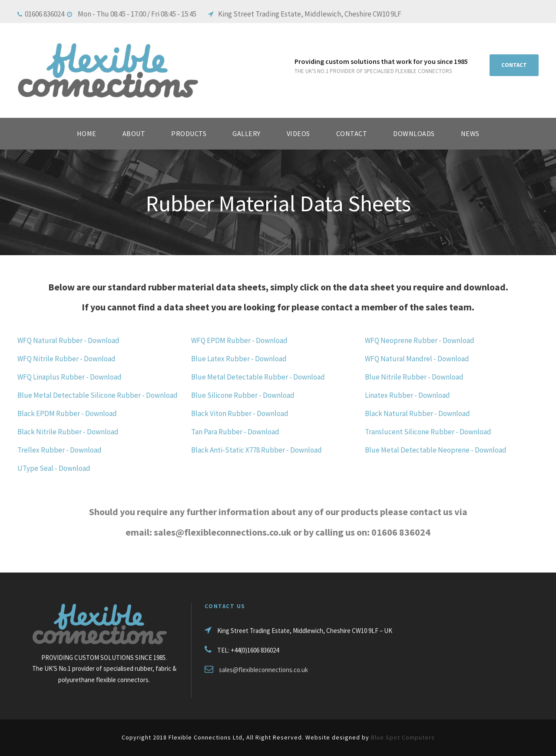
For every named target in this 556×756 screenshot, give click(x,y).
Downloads (414, 133)
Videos (298, 133)
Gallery (247, 133)
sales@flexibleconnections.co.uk (263, 670)
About (134, 133)
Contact (352, 133)
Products (189, 133)
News (470, 133)
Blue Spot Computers (403, 737)
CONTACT (514, 65)
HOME (87, 133)
